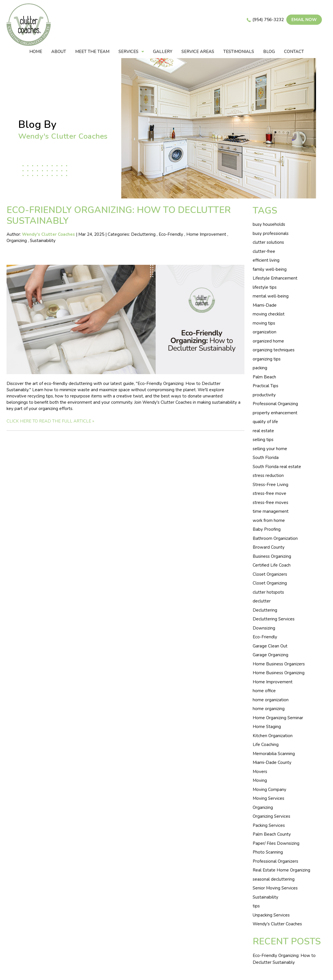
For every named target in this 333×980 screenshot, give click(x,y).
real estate (263, 431)
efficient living (266, 260)
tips (256, 906)
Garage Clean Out (270, 646)
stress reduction (268, 475)
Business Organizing (272, 556)
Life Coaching (266, 745)
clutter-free (264, 251)
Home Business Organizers (279, 664)
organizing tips (267, 359)
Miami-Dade (265, 305)
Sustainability (43, 241)
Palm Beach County (272, 834)
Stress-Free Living (270, 485)
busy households (269, 224)
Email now (304, 20)
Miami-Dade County (272, 762)
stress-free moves (270, 503)
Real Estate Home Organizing (281, 870)
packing (260, 368)
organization (264, 332)
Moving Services (268, 798)
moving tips (264, 323)
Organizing (17, 241)
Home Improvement (206, 234)
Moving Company (269, 790)
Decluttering (143, 234)
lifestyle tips (265, 287)
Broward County (269, 547)
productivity (264, 395)
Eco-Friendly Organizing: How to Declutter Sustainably (119, 215)
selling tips (263, 440)
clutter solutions (268, 242)
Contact (294, 52)
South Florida (266, 458)
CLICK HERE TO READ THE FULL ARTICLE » (50, 421)
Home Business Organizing (279, 673)
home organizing (269, 709)
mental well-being (271, 296)
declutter (262, 601)
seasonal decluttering (274, 879)
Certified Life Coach (272, 565)
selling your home (270, 449)
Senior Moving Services (275, 888)
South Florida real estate (277, 467)
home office (264, 691)
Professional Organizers (275, 861)
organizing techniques (274, 350)
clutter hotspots (268, 592)
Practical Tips (265, 386)
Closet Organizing (270, 583)
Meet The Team (92, 52)
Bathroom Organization (275, 538)
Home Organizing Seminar (278, 718)
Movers (260, 772)
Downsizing (264, 628)
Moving (260, 780)
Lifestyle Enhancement (275, 278)
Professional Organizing (275, 404)
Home (36, 52)
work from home (269, 520)
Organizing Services (271, 816)
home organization (271, 700)
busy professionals (271, 233)
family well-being (270, 269)
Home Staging (267, 727)
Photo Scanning (268, 852)
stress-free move (269, 493)
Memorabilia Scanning (274, 754)
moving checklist (269, 314)
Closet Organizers (270, 574)
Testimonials (239, 52)
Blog (269, 52)
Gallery (163, 52)
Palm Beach (264, 377)
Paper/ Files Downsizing (276, 843)
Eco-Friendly (171, 234)
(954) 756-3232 (268, 20)
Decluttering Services (274, 619)
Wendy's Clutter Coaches (277, 924)
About (59, 52)
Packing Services (269, 825)
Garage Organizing (270, 655)
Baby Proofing (267, 529)
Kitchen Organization (273, 736)
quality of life (265, 422)
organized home (268, 341)
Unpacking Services (271, 915)
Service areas (198, 52)
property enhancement (275, 413)
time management (271, 511)
